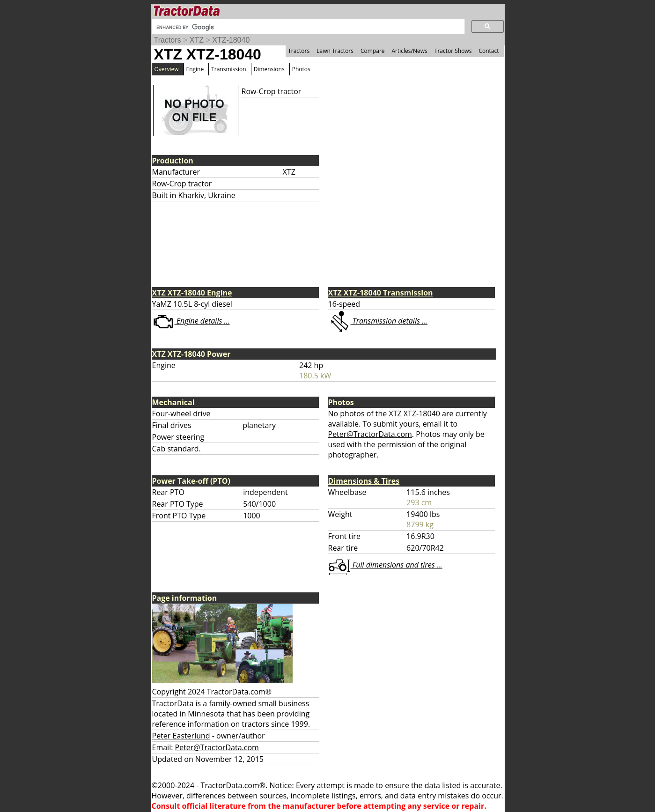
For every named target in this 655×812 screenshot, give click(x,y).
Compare (373, 51)
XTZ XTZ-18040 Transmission (381, 293)
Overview (167, 69)
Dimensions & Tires (364, 481)
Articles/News (410, 51)
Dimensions (269, 69)
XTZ (197, 40)
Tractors (168, 40)
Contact (489, 51)
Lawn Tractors (335, 51)
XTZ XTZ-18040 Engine (192, 293)
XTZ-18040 (231, 40)
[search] (307, 27)
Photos (301, 69)
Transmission (228, 69)
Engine (195, 69)
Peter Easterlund (181, 736)
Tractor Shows (453, 51)
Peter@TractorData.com (370, 434)
